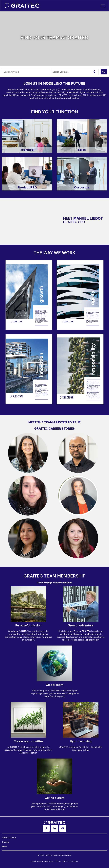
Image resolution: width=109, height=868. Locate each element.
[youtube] (63, 828)
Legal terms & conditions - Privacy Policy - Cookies (55, 861)
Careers (6, 842)
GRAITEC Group (9, 838)
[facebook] (46, 828)
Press (5, 846)
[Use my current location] (94, 72)
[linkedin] (54, 828)
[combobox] (26, 72)
